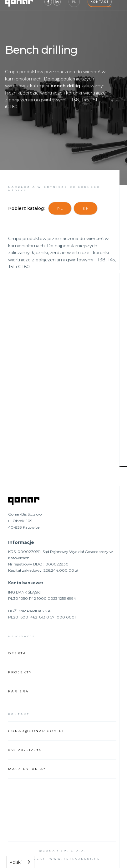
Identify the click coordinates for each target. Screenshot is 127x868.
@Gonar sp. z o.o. (62, 851)
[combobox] (20, 862)
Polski (16, 862)
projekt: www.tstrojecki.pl (62, 859)
